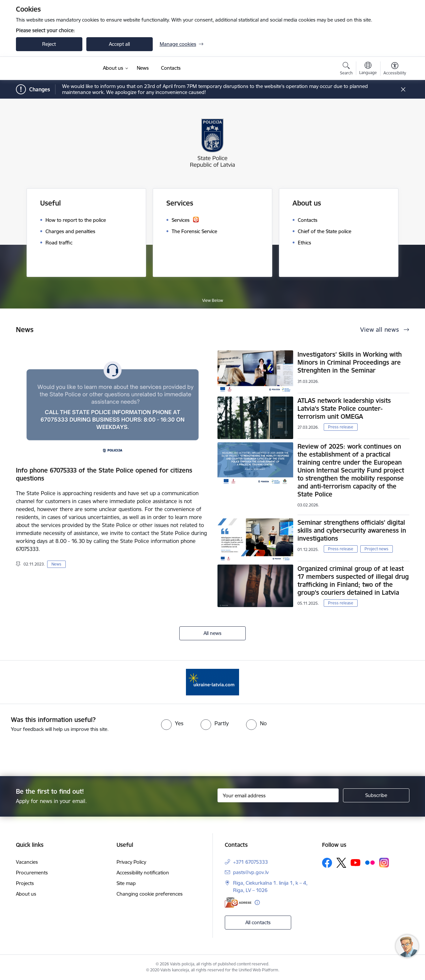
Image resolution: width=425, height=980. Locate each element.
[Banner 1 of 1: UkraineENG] (212, 682)
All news (212, 633)
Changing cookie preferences (150, 894)
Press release (341, 427)
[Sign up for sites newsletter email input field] (278, 795)
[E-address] (238, 902)
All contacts (258, 922)
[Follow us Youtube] (356, 862)
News (56, 564)
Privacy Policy (131, 862)
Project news (377, 549)
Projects (25, 883)
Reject (49, 44)
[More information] (257, 902)
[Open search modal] (346, 69)
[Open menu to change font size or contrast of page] (395, 69)
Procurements (32, 873)
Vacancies (27, 862)
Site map (126, 883)
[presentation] (224, 752)
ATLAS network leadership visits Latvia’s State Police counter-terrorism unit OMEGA (344, 408)
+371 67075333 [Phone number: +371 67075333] (251, 862)
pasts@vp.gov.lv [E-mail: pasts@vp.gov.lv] (251, 872)
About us (26, 894)
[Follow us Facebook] (327, 863)
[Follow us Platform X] (341, 863)
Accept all (119, 44)
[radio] (172, 723)
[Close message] (403, 89)
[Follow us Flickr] (370, 862)
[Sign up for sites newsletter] (376, 795)
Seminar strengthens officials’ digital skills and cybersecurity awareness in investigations (352, 530)
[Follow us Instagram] (384, 863)
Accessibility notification (143, 873)
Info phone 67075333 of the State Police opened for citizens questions (104, 474)
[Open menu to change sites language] (368, 69)
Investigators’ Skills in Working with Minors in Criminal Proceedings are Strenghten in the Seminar (350, 362)
